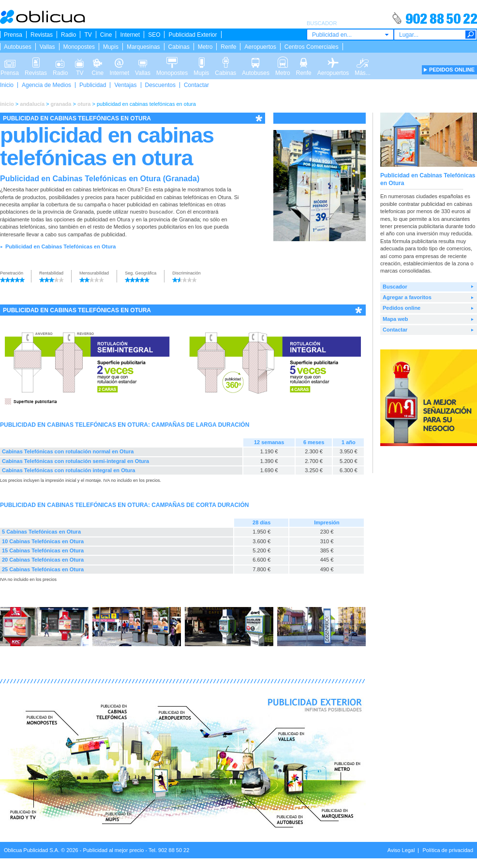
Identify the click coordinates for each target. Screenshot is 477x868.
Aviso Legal (401, 850)
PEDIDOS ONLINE (452, 70)
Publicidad (93, 85)
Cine (106, 35)
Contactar (196, 85)
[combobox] (350, 35)
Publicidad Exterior (193, 35)
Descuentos (160, 85)
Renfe (228, 47)
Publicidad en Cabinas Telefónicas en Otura (60, 246)
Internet (130, 35)
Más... (363, 62)
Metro (205, 47)
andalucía (32, 104)
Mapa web (395, 319)
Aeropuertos (260, 47)
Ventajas (125, 85)
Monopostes (79, 47)
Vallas (47, 47)
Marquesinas (143, 47)
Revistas (42, 35)
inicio (7, 104)
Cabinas (179, 47)
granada (61, 104)
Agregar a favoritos (407, 297)
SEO (154, 35)
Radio (68, 35)
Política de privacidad (448, 850)
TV (88, 35)
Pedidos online (402, 308)
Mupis (111, 47)
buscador (161, 212)
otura (84, 104)
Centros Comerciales (312, 47)
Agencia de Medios (46, 85)
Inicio (7, 85)
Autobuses (18, 47)
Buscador (395, 287)
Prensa (13, 35)
